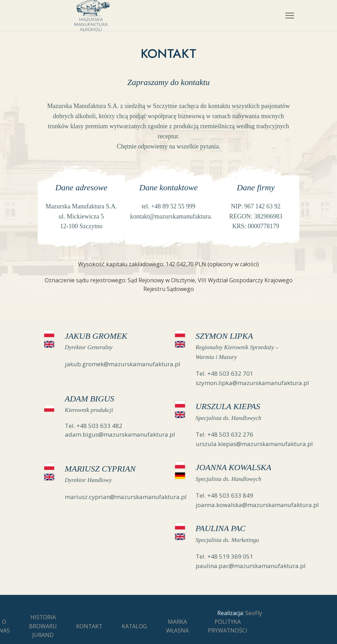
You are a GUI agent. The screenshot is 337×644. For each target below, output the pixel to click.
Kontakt (89, 626)
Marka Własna (177, 626)
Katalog (134, 626)
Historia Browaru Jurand (43, 626)
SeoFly (254, 613)
